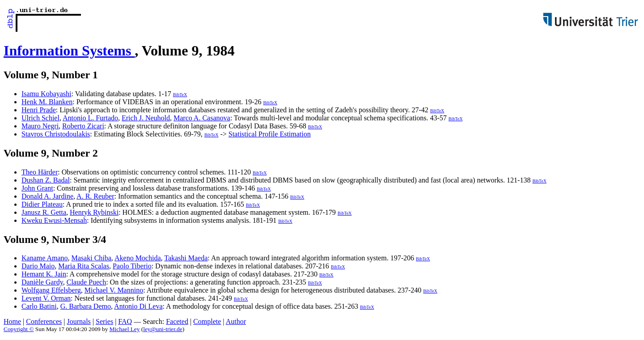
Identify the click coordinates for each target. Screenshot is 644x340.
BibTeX (180, 95)
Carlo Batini (39, 306)
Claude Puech (86, 282)
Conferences (44, 321)
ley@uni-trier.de (163, 329)
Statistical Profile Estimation (270, 134)
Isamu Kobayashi (47, 94)
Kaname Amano (45, 258)
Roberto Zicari (83, 126)
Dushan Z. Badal (46, 180)
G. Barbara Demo (86, 306)
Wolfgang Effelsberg (51, 290)
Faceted (177, 321)
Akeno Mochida (138, 258)
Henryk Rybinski (94, 212)
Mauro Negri (40, 126)
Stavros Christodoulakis (56, 134)
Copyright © (19, 329)
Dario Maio (38, 266)
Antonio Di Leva (138, 306)
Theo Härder (40, 172)
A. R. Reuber (95, 196)
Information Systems (69, 51)
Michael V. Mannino (114, 290)
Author (236, 321)
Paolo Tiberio (132, 266)
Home (12, 321)
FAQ (125, 321)
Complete (207, 321)
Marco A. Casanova (202, 118)
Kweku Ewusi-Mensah (54, 220)
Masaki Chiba (91, 258)
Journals (78, 321)
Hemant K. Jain (44, 274)
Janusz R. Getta (44, 212)
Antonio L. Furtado (90, 118)
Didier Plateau (42, 204)
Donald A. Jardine (47, 196)
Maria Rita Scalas (84, 266)
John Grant (37, 188)
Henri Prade (39, 110)
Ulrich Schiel (40, 118)
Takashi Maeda (186, 258)
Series (104, 321)
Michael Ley (125, 329)
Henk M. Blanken (47, 102)
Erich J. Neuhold (146, 118)
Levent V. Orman (46, 298)
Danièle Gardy (42, 282)
